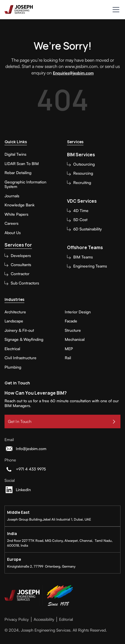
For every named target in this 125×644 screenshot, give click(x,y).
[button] (115, 10)
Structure (73, 330)
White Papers (16, 214)
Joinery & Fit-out (19, 330)
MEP (69, 349)
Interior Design (78, 312)
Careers (11, 223)
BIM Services (81, 155)
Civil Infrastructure (21, 358)
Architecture (15, 312)
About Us (13, 233)
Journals (12, 196)
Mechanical (75, 339)
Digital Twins (15, 154)
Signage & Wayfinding (24, 339)
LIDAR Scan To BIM (22, 164)
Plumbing (13, 367)
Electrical (12, 349)
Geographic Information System (25, 184)
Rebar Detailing (18, 173)
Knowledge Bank (20, 205)
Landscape (14, 321)
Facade (71, 321)
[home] (19, 10)
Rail (68, 358)
